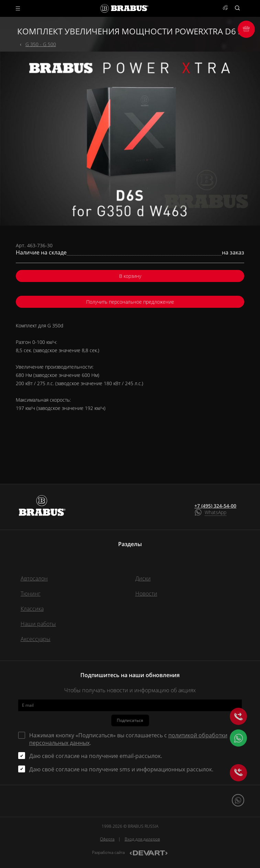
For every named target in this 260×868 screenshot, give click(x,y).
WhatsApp (216, 512)
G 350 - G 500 (41, 44)
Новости (146, 594)
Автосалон (34, 578)
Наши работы (38, 624)
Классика (32, 609)
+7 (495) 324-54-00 (215, 506)
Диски (143, 578)
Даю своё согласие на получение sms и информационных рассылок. (121, 769)
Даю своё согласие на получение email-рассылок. (96, 756)
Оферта (107, 839)
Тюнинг (31, 594)
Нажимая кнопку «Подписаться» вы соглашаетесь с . (128, 739)
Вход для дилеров (142, 839)
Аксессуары (36, 639)
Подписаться (130, 720)
